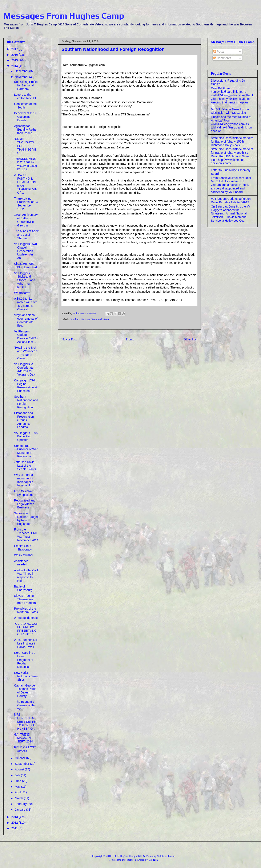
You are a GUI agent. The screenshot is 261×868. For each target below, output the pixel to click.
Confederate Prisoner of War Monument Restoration (26, 451)
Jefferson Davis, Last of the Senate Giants (25, 466)
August (20, 769)
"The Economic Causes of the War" (25, 705)
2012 (15, 823)
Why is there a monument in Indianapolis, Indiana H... (24, 480)
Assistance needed (21, 563)
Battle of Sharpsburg (23, 588)
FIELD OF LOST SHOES (25, 749)
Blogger (153, 860)
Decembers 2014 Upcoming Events (25, 117)
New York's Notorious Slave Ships (26, 676)
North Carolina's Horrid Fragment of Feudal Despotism (25, 660)
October (20, 758)
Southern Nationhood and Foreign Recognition (26, 402)
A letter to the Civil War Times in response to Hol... (26, 576)
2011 (15, 828)
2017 (15, 49)
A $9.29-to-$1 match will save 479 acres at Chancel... (26, 304)
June (18, 781)
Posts (219, 52)
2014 (15, 66)
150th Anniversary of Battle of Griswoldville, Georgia (26, 220)
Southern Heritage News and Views (90, 319)
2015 (15, 60)
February (21, 804)
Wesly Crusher (24, 555)
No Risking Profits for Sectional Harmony (26, 85)
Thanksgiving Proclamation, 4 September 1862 (26, 204)
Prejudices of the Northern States (26, 610)
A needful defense (26, 618)
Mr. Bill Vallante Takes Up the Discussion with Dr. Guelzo (230, 111)
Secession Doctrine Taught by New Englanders (26, 519)
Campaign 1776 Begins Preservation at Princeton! (26, 386)
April (18, 792)
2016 (15, 55)
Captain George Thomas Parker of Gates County (26, 691)
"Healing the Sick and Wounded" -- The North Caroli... (26, 353)
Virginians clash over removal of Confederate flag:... (26, 320)
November (22, 77)
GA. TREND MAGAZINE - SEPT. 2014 (24, 738)
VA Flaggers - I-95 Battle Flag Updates (26, 437)
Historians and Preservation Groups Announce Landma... (24, 420)
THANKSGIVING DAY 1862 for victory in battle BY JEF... (25, 164)
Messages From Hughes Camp (64, 16)
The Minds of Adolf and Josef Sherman (26, 235)
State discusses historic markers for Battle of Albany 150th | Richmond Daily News (232, 142)
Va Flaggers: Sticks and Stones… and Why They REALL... (25, 280)
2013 (15, 817)
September (22, 764)
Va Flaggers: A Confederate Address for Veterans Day (25, 369)
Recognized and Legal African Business (25, 504)
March (19, 798)
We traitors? (22, 293)
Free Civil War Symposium (23, 493)
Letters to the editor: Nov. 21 (25, 96)
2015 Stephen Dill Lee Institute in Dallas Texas (26, 643)
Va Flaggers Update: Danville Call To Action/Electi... (26, 337)
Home (130, 339)
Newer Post (69, 339)
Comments (222, 58)
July (18, 775)
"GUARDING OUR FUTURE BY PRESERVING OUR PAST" (26, 629)
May (18, 787)
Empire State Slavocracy (23, 548)
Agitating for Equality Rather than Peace (26, 130)
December (22, 71)
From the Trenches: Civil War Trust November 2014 (26, 535)
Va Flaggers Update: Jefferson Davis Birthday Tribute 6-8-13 (231, 200)
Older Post (190, 339)
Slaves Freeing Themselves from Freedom (25, 599)
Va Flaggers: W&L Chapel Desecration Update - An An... (26, 251)
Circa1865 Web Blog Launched (25, 265)
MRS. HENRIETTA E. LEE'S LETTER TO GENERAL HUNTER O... (26, 722)
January (20, 810)
